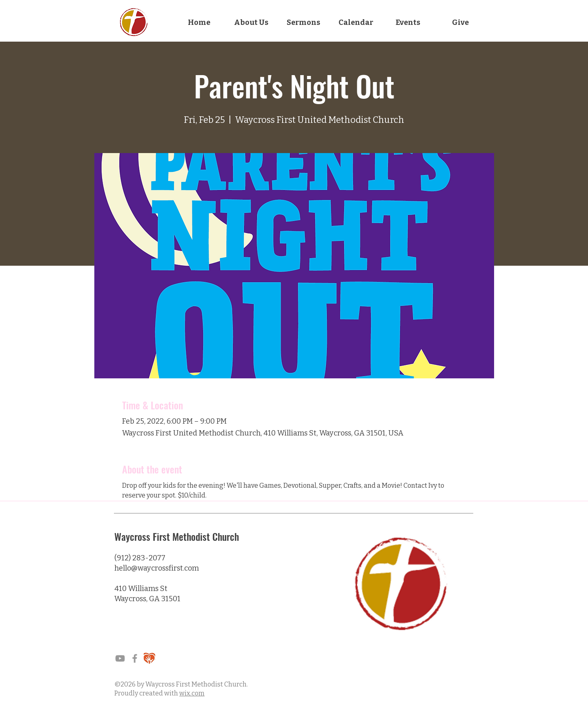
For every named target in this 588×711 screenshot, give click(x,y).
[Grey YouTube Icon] (120, 658)
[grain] (149, 658)
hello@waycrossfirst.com (157, 568)
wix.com (192, 693)
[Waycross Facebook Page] (135, 658)
